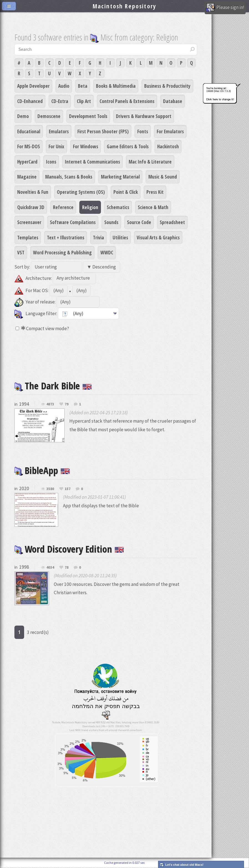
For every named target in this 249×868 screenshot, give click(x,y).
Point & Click (126, 192)
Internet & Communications (92, 162)
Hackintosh (168, 146)
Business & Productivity (167, 86)
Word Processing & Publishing (62, 252)
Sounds (111, 222)
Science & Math (153, 207)
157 (68, 489)
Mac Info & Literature (150, 162)
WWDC (107, 252)
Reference (63, 207)
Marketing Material (120, 177)
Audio (64, 86)
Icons (51, 162)
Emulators (59, 131)
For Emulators (170, 131)
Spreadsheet (172, 222)
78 (67, 568)
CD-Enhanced (30, 101)
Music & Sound (163, 177)
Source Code (139, 222)
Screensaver (29, 222)
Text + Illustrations (66, 237)
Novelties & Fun (33, 192)
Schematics (118, 207)
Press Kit (155, 192)
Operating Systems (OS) (81, 192)
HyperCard (27, 162)
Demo (23, 116)
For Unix (56, 146)
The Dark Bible (53, 386)
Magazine (27, 177)
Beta (83, 86)
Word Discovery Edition (69, 549)
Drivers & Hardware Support (144, 116)
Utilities (120, 237)
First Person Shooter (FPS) (103, 131)
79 (67, 404)
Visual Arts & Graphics (158, 237)
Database (173, 101)
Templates (28, 237)
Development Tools (88, 116)
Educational (29, 131)
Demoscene (49, 116)
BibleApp (42, 470)
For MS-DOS (29, 146)
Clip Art (84, 101)
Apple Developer (33, 86)
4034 (50, 568)
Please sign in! (225, 8)
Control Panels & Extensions (127, 101)
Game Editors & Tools (128, 146)
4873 (50, 404)
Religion (90, 207)
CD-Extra (60, 101)
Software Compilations (73, 222)
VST (21, 252)
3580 (50, 489)
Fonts (143, 131)
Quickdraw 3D (31, 207)
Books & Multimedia (116, 86)
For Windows (86, 146)
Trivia (98, 237)
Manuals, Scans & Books (69, 177)
